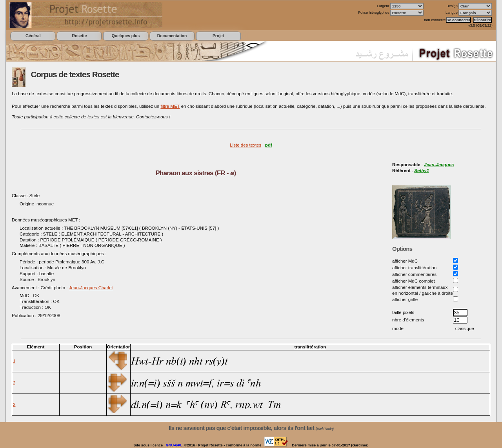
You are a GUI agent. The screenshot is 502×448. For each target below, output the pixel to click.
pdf (269, 145)
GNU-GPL (174, 445)
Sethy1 (422, 170)
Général (33, 36)
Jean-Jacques (439, 165)
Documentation (172, 36)
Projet (218, 36)
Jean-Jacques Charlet (91, 288)
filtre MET (170, 106)
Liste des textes (246, 145)
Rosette (79, 36)
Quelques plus (126, 36)
